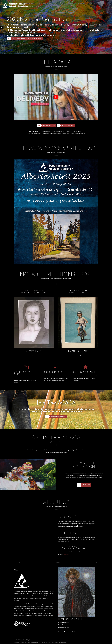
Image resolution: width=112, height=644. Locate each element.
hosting (61, 642)
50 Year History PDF (65, 125)
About (62, 3)
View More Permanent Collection (67, 632)
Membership (71, 3)
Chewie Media (34, 642)
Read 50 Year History (46, 125)
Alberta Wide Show (93, 3)
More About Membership (55, 417)
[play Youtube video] (56, 97)
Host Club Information (45, 3)
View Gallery (83, 485)
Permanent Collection (27, 7)
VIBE (56, 3)
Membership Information (28, 3)
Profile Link (66, 555)
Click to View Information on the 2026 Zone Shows (24, 38)
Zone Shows (81, 3)
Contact (37, 7)
